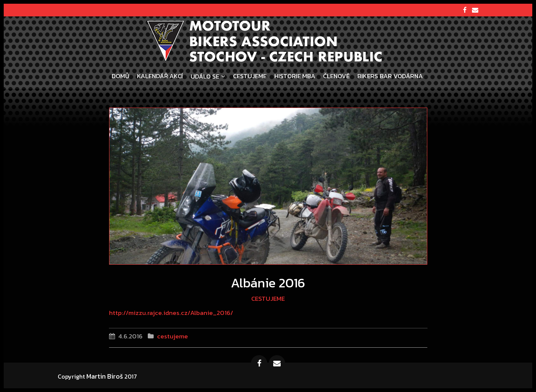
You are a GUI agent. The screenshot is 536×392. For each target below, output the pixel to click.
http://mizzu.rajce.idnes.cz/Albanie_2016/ (171, 313)
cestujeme (268, 299)
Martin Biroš (105, 376)
